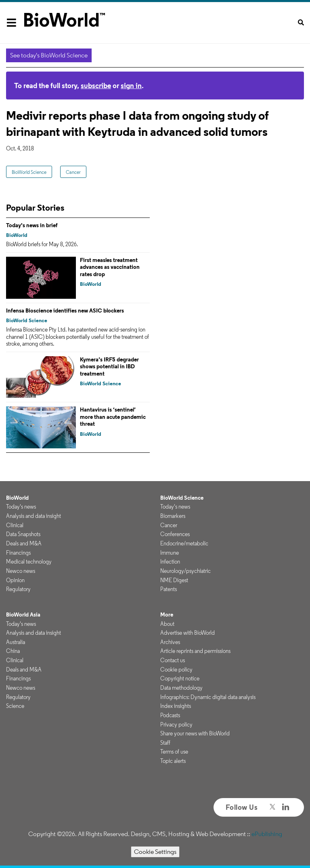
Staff (165, 743)
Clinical (15, 525)
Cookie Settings (155, 852)
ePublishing (267, 834)
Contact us (173, 660)
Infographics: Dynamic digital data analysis (208, 697)
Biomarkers (173, 516)
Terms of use (174, 752)
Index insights (176, 706)
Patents (169, 589)
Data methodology (181, 688)
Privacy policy (176, 724)
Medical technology (29, 562)
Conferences (175, 534)
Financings (18, 553)
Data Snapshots (23, 534)
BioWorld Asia (23, 615)
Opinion (15, 580)
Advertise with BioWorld (187, 633)
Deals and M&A (24, 543)
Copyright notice (180, 678)
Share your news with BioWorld (195, 733)
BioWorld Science (29, 172)
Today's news (21, 507)
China (13, 651)
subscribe (96, 86)
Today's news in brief (32, 225)
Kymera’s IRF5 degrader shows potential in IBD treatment (109, 366)
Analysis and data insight (34, 516)
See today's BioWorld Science (49, 55)
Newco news (21, 571)
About (167, 624)
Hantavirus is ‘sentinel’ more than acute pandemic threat (113, 417)
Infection (170, 562)
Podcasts (170, 715)
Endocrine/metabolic (184, 543)
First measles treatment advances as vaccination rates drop (110, 267)
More (167, 615)
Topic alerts (173, 761)
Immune (170, 553)
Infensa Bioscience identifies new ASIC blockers (65, 310)
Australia (16, 642)
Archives (170, 642)
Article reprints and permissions (195, 651)
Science (15, 706)
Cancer (73, 172)
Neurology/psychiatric (185, 571)
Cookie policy (176, 669)
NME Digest (174, 580)
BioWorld (17, 235)
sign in (131, 86)
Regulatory (18, 589)
